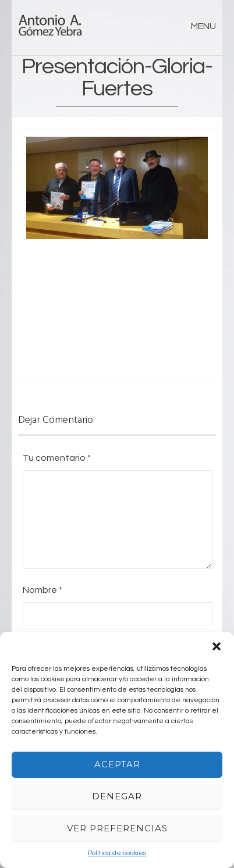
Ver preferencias (117, 828)
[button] (217, 646)
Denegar (117, 796)
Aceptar (117, 764)
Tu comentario (57, 458)
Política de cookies (117, 853)
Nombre (42, 590)
